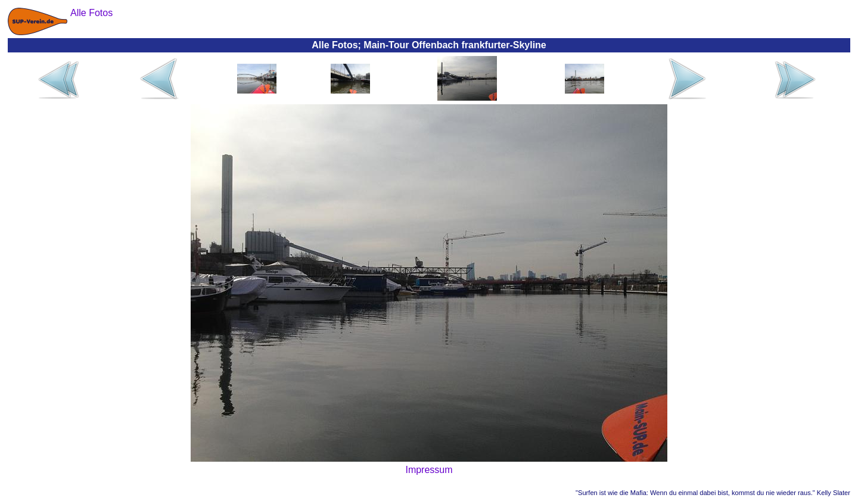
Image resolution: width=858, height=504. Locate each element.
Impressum (429, 470)
